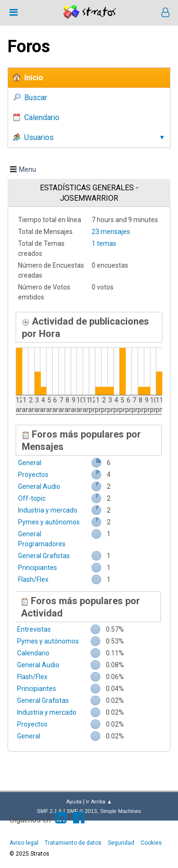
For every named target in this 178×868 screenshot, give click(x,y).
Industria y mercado (48, 510)
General (30, 463)
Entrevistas (34, 629)
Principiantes (37, 568)
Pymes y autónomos (49, 522)
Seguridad (121, 843)
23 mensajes (111, 232)
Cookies (151, 843)
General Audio (39, 486)
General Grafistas (44, 556)
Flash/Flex (33, 579)
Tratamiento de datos (73, 843)
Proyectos (33, 475)
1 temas (104, 243)
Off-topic (32, 498)
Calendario (33, 653)
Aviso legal (24, 843)
